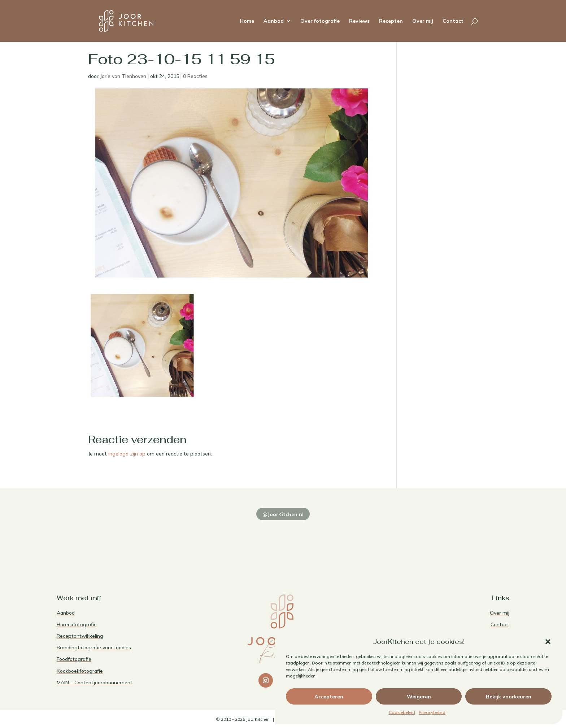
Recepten (391, 21)
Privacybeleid (432, 712)
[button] (548, 642)
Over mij (423, 21)
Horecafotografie (77, 624)
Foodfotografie (74, 659)
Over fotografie (320, 21)
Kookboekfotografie (80, 671)
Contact (453, 21)
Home (247, 21)
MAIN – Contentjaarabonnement (95, 683)
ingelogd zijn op (127, 454)
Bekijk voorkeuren (509, 697)
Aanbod (274, 21)
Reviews (359, 21)
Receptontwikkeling (80, 636)
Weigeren (419, 697)
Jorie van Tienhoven (123, 76)
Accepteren (329, 697)
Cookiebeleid (402, 712)
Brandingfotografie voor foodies (94, 648)
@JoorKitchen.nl (283, 514)
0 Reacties (195, 76)
